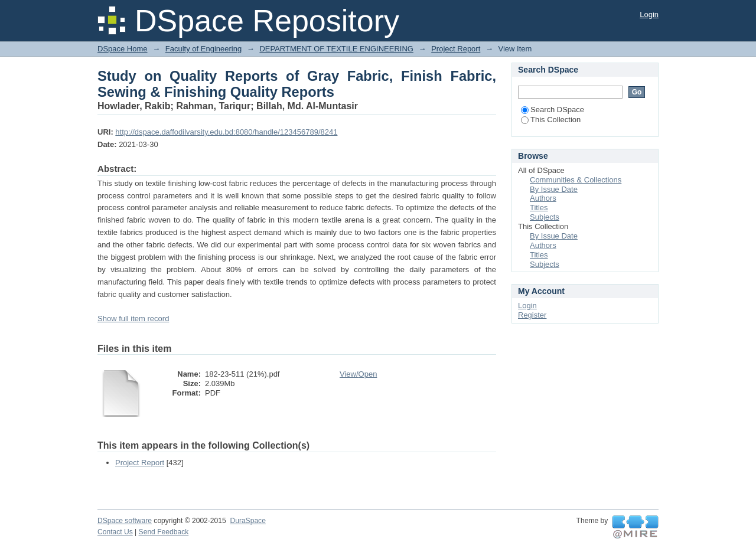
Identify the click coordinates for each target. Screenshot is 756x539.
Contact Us (115, 532)
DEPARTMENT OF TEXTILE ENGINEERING (336, 49)
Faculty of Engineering (203, 49)
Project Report (456, 49)
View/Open (358, 374)
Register (532, 315)
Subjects (545, 217)
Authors (543, 198)
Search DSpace (553, 110)
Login (649, 14)
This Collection (551, 120)
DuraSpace (247, 521)
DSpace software (125, 521)
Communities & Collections (576, 180)
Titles (539, 208)
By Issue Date (554, 189)
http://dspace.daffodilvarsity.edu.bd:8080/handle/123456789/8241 (226, 132)
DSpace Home (123, 49)
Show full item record (133, 318)
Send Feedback (164, 532)
